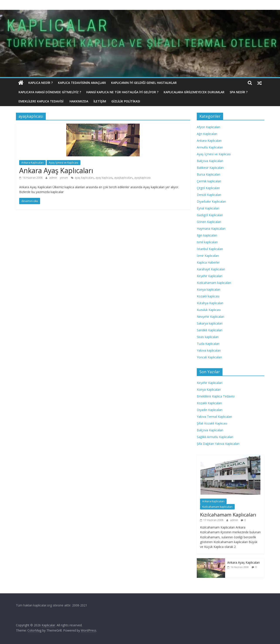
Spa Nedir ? (239, 92)
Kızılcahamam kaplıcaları (214, 283)
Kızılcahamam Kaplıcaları (228, 515)
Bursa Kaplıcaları (208, 174)
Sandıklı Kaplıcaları (210, 330)
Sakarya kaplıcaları (210, 323)
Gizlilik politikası (126, 101)
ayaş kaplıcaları (84, 178)
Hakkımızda (79, 101)
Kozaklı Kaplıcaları (209, 403)
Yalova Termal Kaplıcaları (214, 417)
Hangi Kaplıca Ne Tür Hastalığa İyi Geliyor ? (122, 92)
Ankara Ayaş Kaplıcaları (56, 170)
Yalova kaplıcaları (209, 350)
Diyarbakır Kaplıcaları (211, 201)
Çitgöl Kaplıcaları (208, 188)
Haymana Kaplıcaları (211, 229)
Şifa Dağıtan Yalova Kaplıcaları (218, 444)
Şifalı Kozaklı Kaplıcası (212, 423)
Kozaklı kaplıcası (208, 296)
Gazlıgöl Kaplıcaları (210, 215)
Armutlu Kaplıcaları (210, 147)
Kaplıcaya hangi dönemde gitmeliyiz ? (50, 92)
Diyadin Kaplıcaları (210, 410)
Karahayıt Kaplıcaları (211, 269)
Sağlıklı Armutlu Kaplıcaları (215, 437)
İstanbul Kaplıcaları (210, 249)
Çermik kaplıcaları (209, 181)
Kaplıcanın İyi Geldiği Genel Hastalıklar (144, 83)
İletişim (100, 101)
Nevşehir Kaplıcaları (210, 317)
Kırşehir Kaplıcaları (210, 276)
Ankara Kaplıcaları (32, 163)
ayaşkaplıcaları (123, 178)
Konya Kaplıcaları (209, 389)
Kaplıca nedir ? (41, 83)
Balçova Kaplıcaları (210, 161)
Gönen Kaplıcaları (209, 222)
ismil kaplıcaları (207, 242)
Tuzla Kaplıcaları (208, 344)
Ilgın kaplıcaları (207, 235)
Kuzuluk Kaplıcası (209, 310)
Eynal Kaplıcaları (208, 208)
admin (53, 178)
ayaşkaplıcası (142, 178)
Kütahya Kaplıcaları (210, 303)
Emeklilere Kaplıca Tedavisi (41, 101)
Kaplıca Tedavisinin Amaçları (82, 83)
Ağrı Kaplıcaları (207, 134)
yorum (64, 178)
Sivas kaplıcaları (208, 337)
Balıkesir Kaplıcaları (210, 168)
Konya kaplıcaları (209, 289)
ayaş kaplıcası (104, 178)
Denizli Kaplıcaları (209, 195)
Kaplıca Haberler (208, 262)
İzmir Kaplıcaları (208, 256)
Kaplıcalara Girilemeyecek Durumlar (194, 92)
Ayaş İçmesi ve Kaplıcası (64, 163)
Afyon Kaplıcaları (208, 127)
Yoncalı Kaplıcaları (209, 357)
